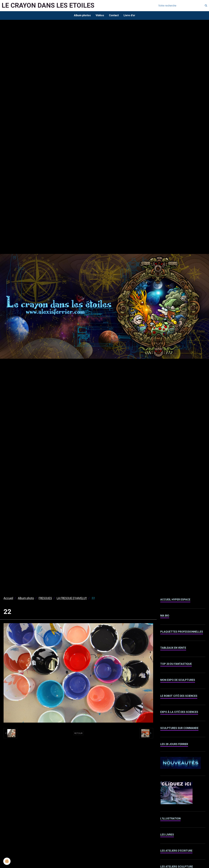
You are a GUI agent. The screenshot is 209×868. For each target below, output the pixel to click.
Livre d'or (129, 15)
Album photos (82, 15)
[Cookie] (7, 861)
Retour (78, 733)
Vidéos (100, 15)
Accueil (8, 598)
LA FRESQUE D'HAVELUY (72, 598)
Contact (114, 15)
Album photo (26, 598)
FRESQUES (45, 598)
